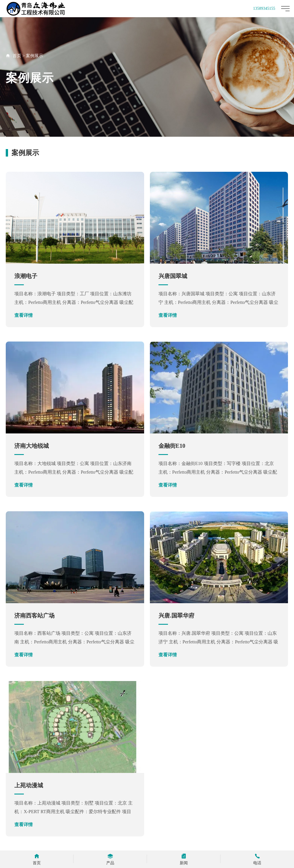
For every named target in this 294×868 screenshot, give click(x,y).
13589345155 (264, 8)
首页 (17, 56)
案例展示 (34, 56)
